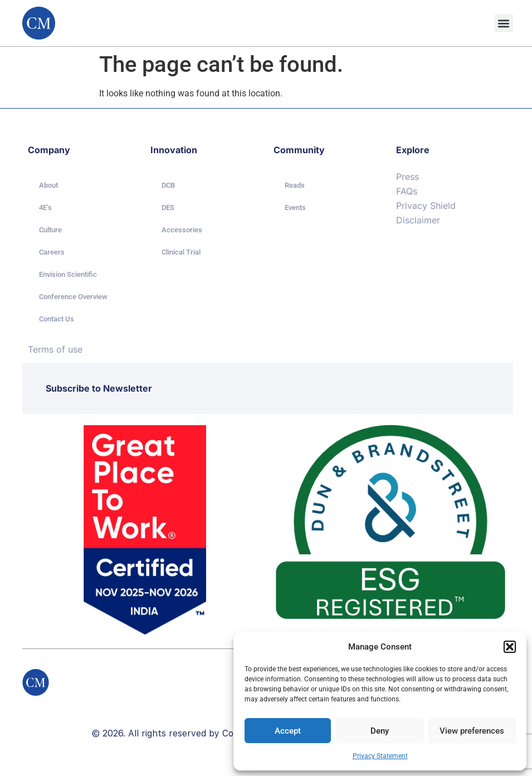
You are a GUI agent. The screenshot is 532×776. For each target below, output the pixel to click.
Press (407, 177)
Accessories (182, 230)
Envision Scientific (68, 274)
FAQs (407, 191)
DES (168, 208)
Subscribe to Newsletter (99, 388)
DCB (168, 185)
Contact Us (57, 319)
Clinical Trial (181, 252)
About (48, 185)
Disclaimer (418, 220)
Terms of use (55, 349)
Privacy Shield (426, 206)
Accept (288, 731)
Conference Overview (73, 297)
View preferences (472, 731)
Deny (380, 731)
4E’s (45, 208)
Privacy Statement (380, 756)
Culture (50, 230)
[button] (510, 647)
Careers (52, 252)
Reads (295, 185)
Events (295, 208)
